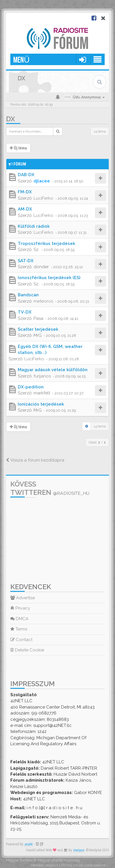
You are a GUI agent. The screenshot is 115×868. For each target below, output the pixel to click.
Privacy (20, 608)
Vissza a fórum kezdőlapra (35, 460)
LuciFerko (43, 198)
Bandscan (28, 295)
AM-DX (25, 209)
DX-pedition (31, 387)
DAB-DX (26, 175)
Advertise (23, 598)
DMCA (19, 619)
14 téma (100, 131)
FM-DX (25, 192)
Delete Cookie (27, 650)
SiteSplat (79, 850)
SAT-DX (26, 261)
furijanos (42, 376)
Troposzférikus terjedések (46, 244)
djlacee (42, 181)
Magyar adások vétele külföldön (53, 370)
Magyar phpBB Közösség (59, 860)
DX (10, 119)
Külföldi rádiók (34, 226)
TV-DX (25, 312)
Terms (19, 629)
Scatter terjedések (38, 329)
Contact (21, 640)
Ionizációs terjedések (41, 404)
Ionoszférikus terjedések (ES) (49, 278)
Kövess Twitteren (50, 488)
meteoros (43, 301)
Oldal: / (97, 442)
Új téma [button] (18, 148)
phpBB (29, 844)
